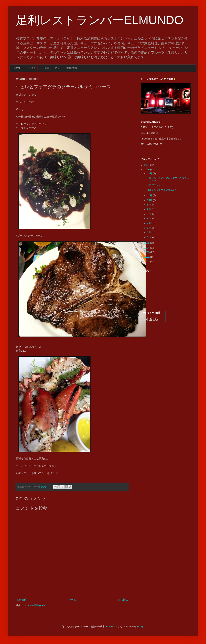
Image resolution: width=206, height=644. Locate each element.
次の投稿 (22, 600)
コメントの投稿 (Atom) (34, 605)
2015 (147, 243)
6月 (149, 219)
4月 (149, 223)
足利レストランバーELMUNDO (100, 20)
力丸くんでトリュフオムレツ (162, 190)
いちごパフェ (154, 185)
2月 (149, 232)
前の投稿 (123, 600)
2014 (147, 248)
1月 (149, 237)
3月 (149, 228)
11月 (150, 195)
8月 (149, 209)
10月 (150, 200)
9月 (149, 205)
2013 (147, 252)
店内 (58, 68)
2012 (147, 257)
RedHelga (111, 627)
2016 (147, 170)
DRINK (45, 68)
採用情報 (72, 68)
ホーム (72, 600)
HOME (17, 68)
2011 (147, 262)
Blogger (141, 627)
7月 (149, 214)
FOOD (31, 68)
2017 (147, 165)
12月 (150, 174)
